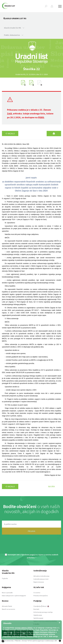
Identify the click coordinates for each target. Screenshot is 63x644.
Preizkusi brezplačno (41, 596)
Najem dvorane (39, 582)
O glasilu (5, 578)
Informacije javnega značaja (43, 612)
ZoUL (10, 113)
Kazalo (10, 133)
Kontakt (36, 609)
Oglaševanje (38, 615)
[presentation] (32, 546)
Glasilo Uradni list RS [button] (14, 28)
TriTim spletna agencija (35, 641)
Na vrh (52, 486)
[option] (32, 69)
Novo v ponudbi (7, 593)
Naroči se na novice (9, 609)
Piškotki (18, 641)
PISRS (41, 117)
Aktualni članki (7, 606)
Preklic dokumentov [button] (14, 35)
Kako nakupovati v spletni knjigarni (14, 596)
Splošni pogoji (38, 618)
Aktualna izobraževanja (41, 576)
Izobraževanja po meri (41, 579)
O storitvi (37, 593)
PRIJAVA (31, 531)
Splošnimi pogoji (28, 555)
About (46, 606)
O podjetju (37, 606)
